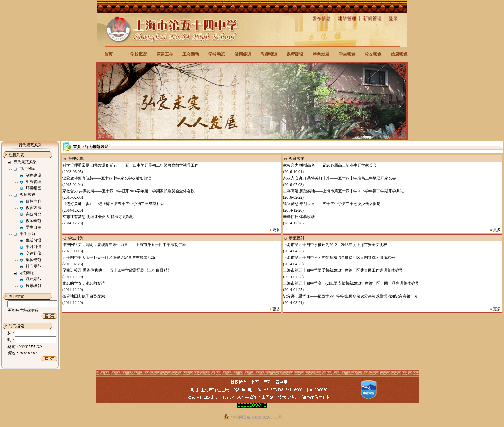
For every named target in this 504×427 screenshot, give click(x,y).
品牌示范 (33, 279)
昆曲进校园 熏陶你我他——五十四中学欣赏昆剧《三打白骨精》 (117, 270)
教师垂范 (33, 221)
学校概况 (139, 54)
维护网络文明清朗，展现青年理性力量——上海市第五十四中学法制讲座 (124, 245)
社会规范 (33, 266)
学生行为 (27, 234)
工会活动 (191, 54)
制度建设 (33, 175)
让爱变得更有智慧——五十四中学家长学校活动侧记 (107, 178)
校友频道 (373, 54)
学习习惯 (33, 247)
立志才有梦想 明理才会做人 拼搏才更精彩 (98, 217)
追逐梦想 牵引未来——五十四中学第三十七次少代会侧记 (332, 204)
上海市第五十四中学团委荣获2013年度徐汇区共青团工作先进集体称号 (343, 270)
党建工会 (165, 54)
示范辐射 (27, 273)
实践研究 (33, 214)
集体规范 (33, 260)
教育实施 (27, 195)
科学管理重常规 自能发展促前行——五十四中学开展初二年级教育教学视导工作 (130, 165)
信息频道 (399, 54)
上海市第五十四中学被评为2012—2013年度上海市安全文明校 (335, 245)
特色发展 (321, 54)
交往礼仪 (33, 253)
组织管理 (33, 182)
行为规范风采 (25, 162)
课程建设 (295, 54)
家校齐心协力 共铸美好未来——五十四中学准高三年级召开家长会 (339, 178)
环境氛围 (33, 188)
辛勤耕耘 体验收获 (299, 217)
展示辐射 (33, 286)
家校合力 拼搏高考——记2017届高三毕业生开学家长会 (330, 165)
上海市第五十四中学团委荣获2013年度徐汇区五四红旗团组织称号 (339, 258)
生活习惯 (33, 240)
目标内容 (33, 201)
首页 (108, 54)
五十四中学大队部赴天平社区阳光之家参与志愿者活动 (109, 258)
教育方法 (33, 208)
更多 (276, 230)
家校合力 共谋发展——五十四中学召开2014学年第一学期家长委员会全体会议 (128, 191)
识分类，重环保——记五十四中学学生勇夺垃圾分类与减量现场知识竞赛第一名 (351, 296)
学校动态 (217, 54)
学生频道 (347, 54)
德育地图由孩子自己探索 (84, 296)
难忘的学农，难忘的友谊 (84, 283)
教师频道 (269, 54)
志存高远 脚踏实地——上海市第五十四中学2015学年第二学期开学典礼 (343, 191)
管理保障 (27, 168)
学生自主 (33, 227)
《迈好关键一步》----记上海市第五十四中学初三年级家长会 (113, 204)
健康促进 (243, 54)
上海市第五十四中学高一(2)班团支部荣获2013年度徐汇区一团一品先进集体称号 (351, 283)
